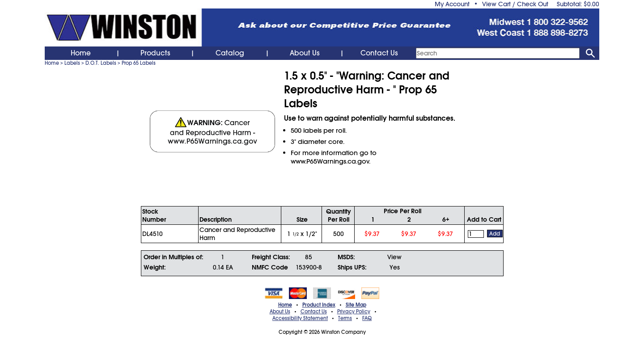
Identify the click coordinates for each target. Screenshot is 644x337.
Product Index (319, 305)
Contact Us (379, 53)
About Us (305, 53)
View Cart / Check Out (515, 4)
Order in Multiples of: (174, 257)
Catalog (230, 53)
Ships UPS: (352, 267)
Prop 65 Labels (139, 63)
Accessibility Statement (300, 318)
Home (81, 53)
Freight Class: (271, 257)
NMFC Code (270, 267)
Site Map (356, 305)
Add (495, 234)
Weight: (155, 267)
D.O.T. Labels (101, 63)
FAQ (367, 318)
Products (155, 53)
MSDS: (346, 257)
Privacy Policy (354, 312)
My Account (452, 4)
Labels (72, 63)
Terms (345, 318)
